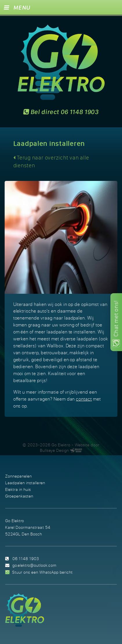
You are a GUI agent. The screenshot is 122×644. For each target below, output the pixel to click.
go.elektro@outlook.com (34, 565)
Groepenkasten (19, 496)
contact (84, 399)
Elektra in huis (18, 489)
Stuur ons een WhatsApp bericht (42, 572)
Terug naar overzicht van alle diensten (51, 161)
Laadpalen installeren (25, 483)
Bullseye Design (54, 450)
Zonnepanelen (19, 476)
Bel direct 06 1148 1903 (61, 112)
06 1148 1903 (26, 558)
